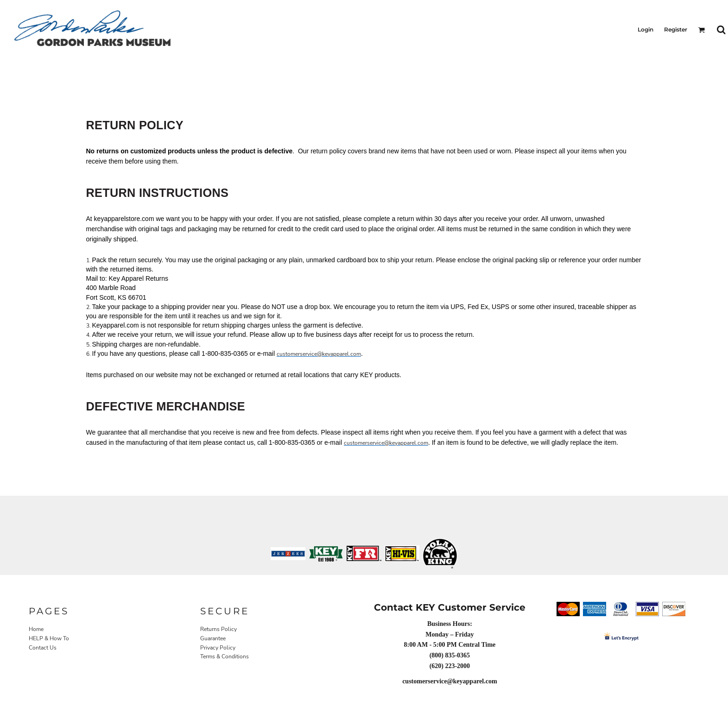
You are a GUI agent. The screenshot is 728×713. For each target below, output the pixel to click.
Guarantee (213, 638)
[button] (701, 30)
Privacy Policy (218, 648)
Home (36, 629)
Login (646, 29)
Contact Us (43, 648)
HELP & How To (49, 638)
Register (676, 29)
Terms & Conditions (225, 656)
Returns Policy (218, 629)
